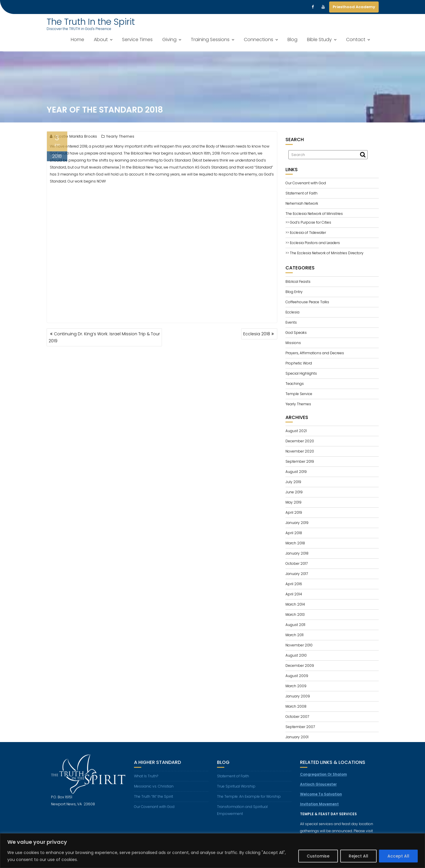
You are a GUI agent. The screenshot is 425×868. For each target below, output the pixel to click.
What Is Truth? (146, 780)
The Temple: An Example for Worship (249, 801)
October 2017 (297, 563)
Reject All (358, 856)
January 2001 (297, 737)
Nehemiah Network (302, 203)
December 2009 (300, 666)
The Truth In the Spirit (91, 22)
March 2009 (296, 686)
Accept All (398, 856)
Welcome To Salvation (321, 798)
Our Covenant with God (306, 183)
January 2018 (297, 553)
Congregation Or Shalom (323, 778)
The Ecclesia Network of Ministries (314, 214)
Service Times (137, 40)
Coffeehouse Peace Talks (307, 302)
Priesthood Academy (354, 7)
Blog (292, 40)
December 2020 (300, 441)
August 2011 (295, 625)
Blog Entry (294, 292)
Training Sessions (210, 40)
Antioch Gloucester (318, 788)
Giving (169, 40)
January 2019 (297, 523)
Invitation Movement (319, 808)
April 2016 (294, 584)
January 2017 (297, 574)
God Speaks (296, 333)
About (101, 40)
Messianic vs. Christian (154, 790)
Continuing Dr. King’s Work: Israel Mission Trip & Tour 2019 (104, 337)
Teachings (295, 384)
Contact (356, 40)
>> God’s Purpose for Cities (308, 222)
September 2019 (300, 461)
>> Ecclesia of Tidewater (306, 233)
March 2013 (295, 614)
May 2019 (293, 502)
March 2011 (294, 635)
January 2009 (298, 696)
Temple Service (299, 394)
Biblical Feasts (298, 282)
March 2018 (295, 543)
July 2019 (293, 482)
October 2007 (297, 717)
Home (77, 40)
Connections (259, 40)
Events (291, 322)
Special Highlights (301, 373)
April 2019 (294, 512)
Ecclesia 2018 (257, 334)
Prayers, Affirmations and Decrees (315, 353)
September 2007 (300, 727)
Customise (318, 856)
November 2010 (299, 645)
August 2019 (296, 472)
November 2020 (300, 451)
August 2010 (296, 655)
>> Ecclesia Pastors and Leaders (313, 243)
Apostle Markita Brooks (73, 136)
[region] (212, 851)
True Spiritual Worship (236, 790)
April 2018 (294, 533)
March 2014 (295, 604)
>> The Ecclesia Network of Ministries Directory (325, 253)
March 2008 (296, 706)
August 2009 (297, 676)
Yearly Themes (120, 136)
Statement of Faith (301, 193)
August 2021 (296, 431)
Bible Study (319, 40)
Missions (293, 343)
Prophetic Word (299, 363)
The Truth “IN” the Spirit (154, 801)
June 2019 (294, 492)
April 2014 (294, 594)
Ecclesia (292, 312)
